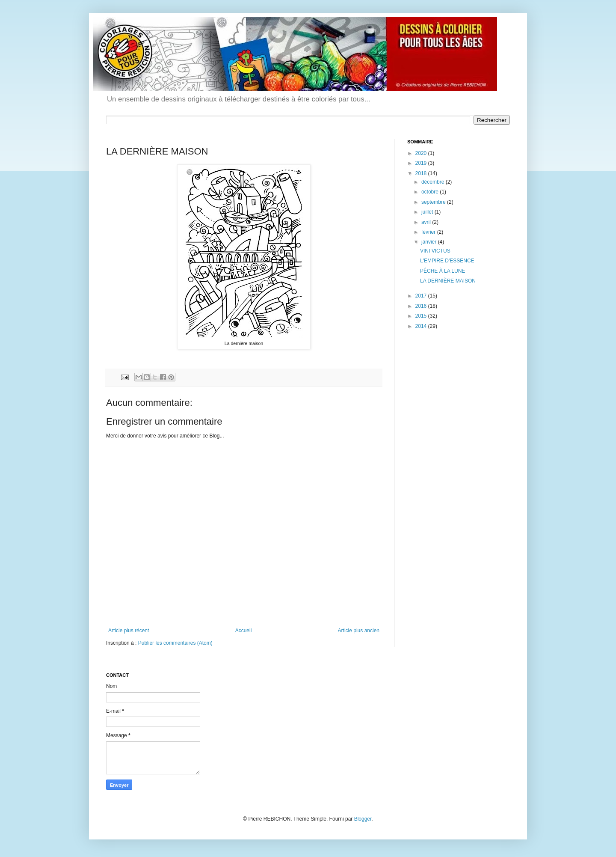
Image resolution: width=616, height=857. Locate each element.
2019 (422, 163)
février (429, 232)
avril (427, 222)
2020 (422, 153)
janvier (430, 242)
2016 (422, 306)
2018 (422, 173)
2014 (422, 326)
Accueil (244, 631)
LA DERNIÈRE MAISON (448, 281)
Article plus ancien (359, 631)
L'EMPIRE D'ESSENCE (447, 261)
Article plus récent (129, 631)
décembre (434, 182)
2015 (422, 316)
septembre (434, 202)
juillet (428, 212)
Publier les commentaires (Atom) (175, 643)
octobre (431, 192)
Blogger (363, 819)
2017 (422, 296)
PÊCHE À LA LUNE (443, 271)
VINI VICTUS (435, 251)
